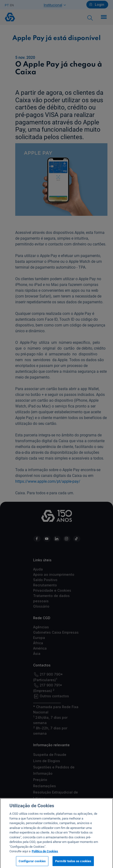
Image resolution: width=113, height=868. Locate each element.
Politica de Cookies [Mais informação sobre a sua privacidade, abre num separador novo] (45, 853)
